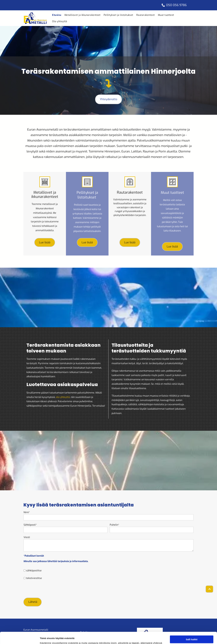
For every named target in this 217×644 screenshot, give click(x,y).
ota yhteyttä (63, 397)
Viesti (27, 537)
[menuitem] (57, 15)
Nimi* (27, 512)
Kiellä (192, 636)
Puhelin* (114, 525)
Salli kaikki (192, 618)
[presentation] (47, 589)
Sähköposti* (30, 525)
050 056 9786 (176, 5)
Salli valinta (192, 627)
